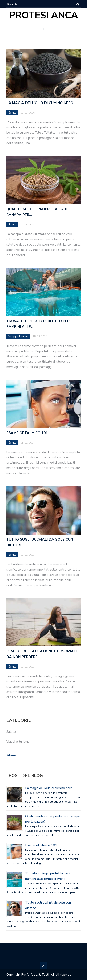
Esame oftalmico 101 (41, 845)
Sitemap (12, 755)
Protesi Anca (44, 15)
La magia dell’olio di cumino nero (49, 788)
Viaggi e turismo (18, 742)
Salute (11, 732)
